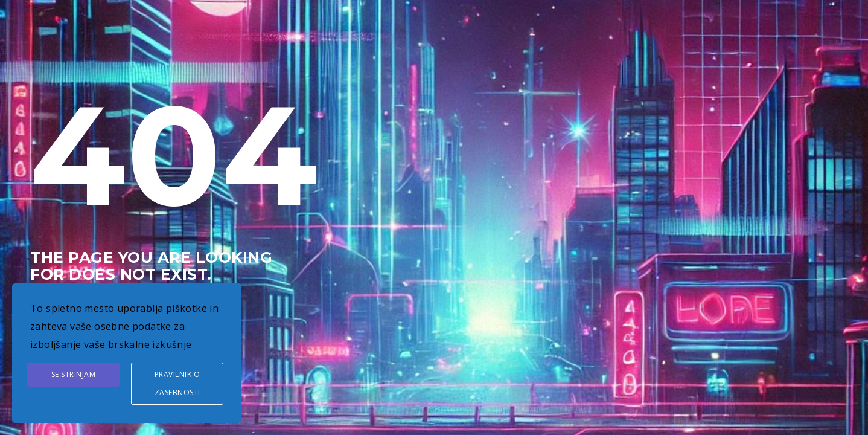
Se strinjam (74, 374)
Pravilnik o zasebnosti (177, 383)
